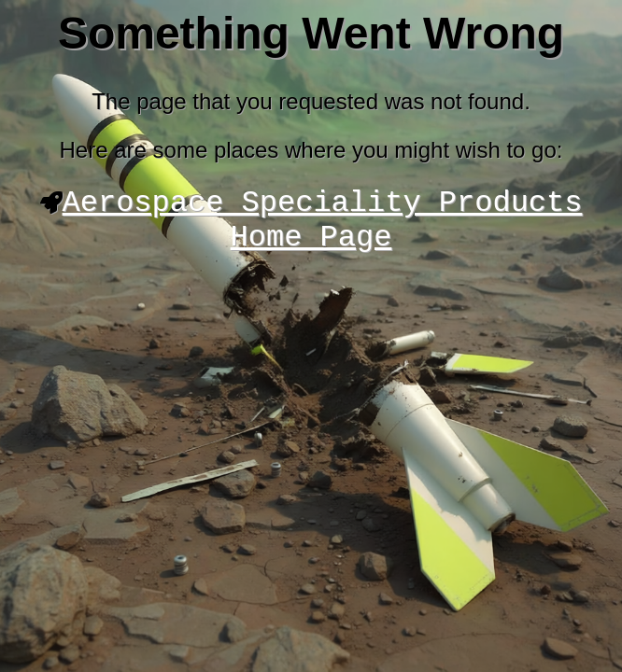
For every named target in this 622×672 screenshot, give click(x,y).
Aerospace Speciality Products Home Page (323, 226)
